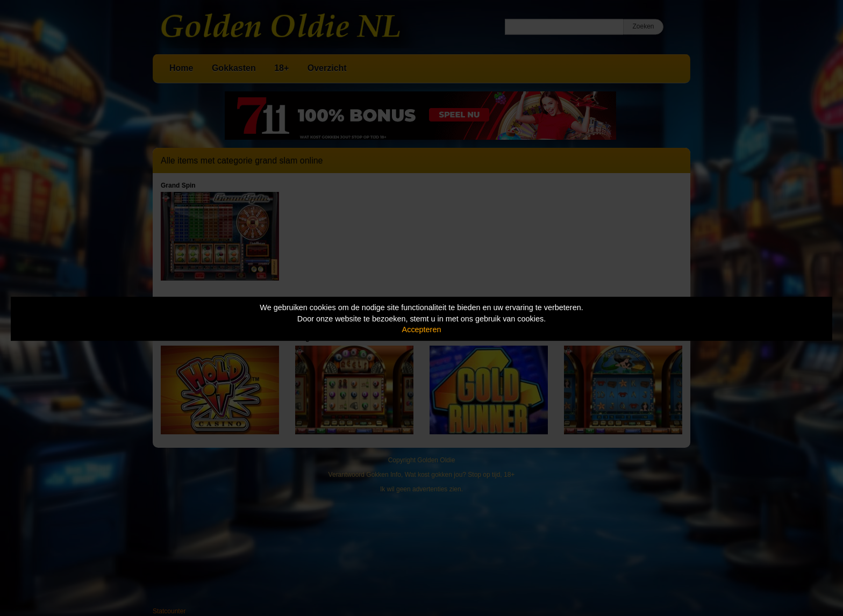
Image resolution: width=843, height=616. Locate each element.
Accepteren (422, 330)
